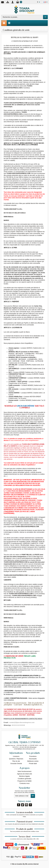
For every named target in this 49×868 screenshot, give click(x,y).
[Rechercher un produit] (22, 17)
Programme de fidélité (24, 781)
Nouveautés (33, 759)
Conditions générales (25, 779)
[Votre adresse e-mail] (22, 796)
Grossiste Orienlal (16, 764)
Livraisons (16, 756)
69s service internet (32, 864)
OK (45, 17)
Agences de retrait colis (25, 774)
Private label (33, 764)
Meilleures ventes (33, 761)
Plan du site (16, 761)
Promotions (33, 756)
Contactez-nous (24, 783)
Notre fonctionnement (25, 771)
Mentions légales (24, 776)
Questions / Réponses (16, 759)
